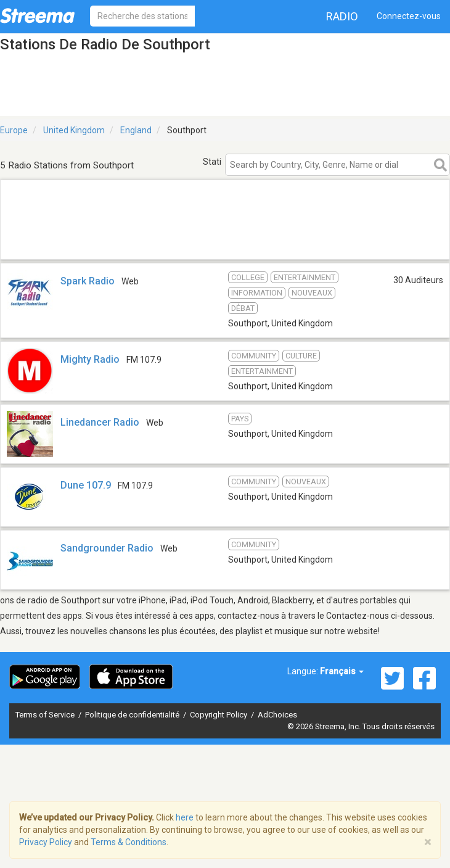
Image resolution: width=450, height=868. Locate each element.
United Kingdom (74, 130)
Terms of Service (46, 715)
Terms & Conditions (129, 842)
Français (342, 671)
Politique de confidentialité (133, 715)
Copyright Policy (219, 715)
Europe (14, 130)
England (136, 130)
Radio (342, 16)
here (185, 817)
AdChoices (277, 715)
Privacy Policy (46, 842)
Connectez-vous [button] (409, 16)
